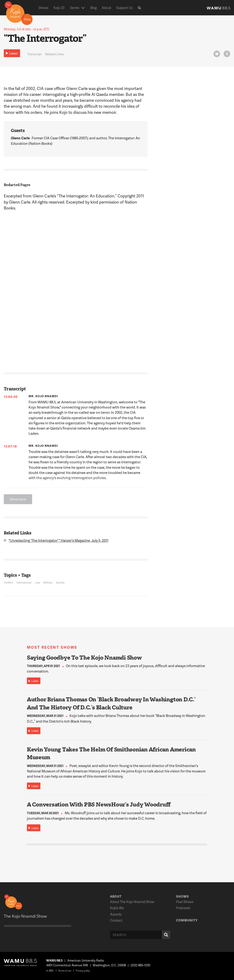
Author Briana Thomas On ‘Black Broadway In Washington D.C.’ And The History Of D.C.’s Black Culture (111, 703)
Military (48, 582)
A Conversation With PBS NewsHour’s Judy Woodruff (99, 805)
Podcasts (183, 908)
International (24, 582)
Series (75, 8)
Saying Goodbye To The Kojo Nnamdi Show (84, 658)
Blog (94, 8)
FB (226, 55)
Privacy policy (83, 971)
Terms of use (65, 971)
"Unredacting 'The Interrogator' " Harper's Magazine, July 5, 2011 (59, 540)
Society (60, 582)
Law (38, 582)
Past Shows (185, 902)
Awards (116, 914)
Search (165, 935)
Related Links (54, 54)
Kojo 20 (59, 8)
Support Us (125, 8)
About (106, 8)
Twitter (216, 55)
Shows (43, 8)
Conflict (8, 582)
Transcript (34, 54)
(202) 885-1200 (140, 965)
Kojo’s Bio (117, 908)
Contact (116, 920)
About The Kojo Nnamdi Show (132, 902)
